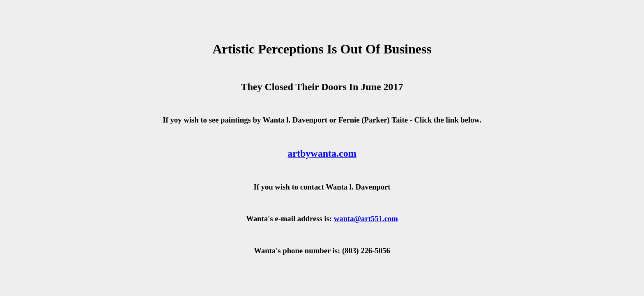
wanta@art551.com (366, 219)
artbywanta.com (322, 153)
